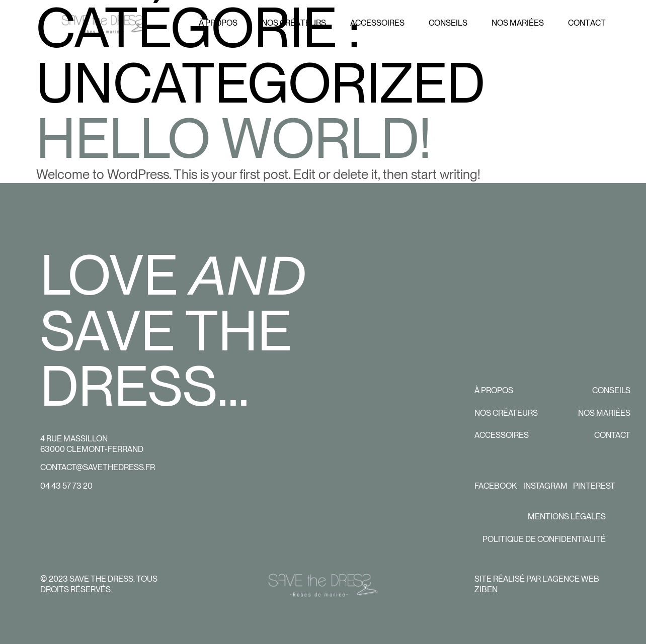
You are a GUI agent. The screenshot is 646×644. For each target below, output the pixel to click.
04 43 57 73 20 (66, 486)
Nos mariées (604, 413)
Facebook (496, 486)
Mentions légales (567, 517)
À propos (494, 390)
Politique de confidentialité (544, 539)
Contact (612, 435)
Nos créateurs (506, 413)
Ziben (486, 589)
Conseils (611, 390)
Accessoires (502, 435)
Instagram (545, 486)
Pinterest (594, 486)
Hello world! (234, 138)
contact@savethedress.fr (98, 467)
